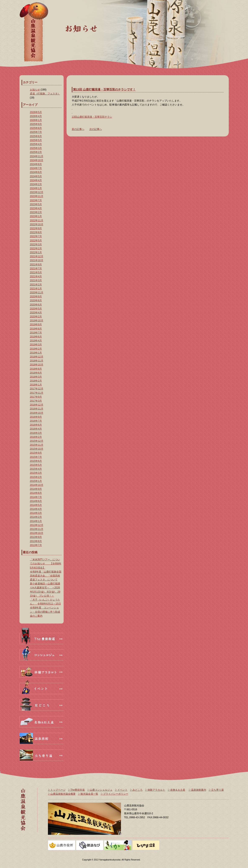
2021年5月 (36, 272)
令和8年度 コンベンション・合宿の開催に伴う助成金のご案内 (45, 612)
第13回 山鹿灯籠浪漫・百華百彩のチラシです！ (104, 89)
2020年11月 (37, 293)
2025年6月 (36, 136)
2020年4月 (36, 313)
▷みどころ (136, 790)
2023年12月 (37, 192)
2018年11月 (37, 361)
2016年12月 (37, 405)
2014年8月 (36, 493)
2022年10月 (37, 224)
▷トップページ (57, 790)
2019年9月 (36, 325)
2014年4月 (36, 509)
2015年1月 (36, 481)
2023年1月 (36, 216)
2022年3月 (36, 244)
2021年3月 (36, 280)
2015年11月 (37, 445)
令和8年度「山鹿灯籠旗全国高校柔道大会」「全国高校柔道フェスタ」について (46, 576)
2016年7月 (36, 421)
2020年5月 (36, 309)
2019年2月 (36, 349)
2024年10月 (37, 160)
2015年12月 (37, 441)
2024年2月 (36, 184)
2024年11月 (37, 156)
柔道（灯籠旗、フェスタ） (45, 94)
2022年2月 (36, 248)
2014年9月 (36, 489)
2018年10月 (37, 365)
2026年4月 (36, 116)
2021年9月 (36, 265)
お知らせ (35, 90)
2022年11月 (37, 220)
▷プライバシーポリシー (114, 794)
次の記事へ (96, 129)
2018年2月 (36, 381)
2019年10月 (37, 321)
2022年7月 (36, 236)
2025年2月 (36, 152)
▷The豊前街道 (76, 790)
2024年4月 (36, 180)
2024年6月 (36, 172)
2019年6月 (36, 337)
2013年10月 (37, 533)
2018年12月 (37, 357)
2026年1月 (36, 120)
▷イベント (121, 790)
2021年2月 (36, 285)
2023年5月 (36, 204)
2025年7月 (36, 132)
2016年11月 (37, 409)
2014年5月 (36, 505)
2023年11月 (37, 196)
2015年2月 (36, 477)
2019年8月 (36, 329)
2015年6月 (36, 461)
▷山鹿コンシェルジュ (100, 790)
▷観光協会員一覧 (88, 794)
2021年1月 (36, 289)
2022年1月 (36, 252)
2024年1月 (36, 188)
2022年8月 (36, 232)
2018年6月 (36, 373)
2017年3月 (36, 401)
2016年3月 (36, 433)
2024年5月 (36, 176)
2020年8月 (36, 300)
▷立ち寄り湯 (216, 790)
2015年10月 (37, 449)
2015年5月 (36, 465)
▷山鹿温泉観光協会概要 (62, 794)
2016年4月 (36, 429)
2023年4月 (36, 208)
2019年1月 (36, 353)
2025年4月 (36, 144)
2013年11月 (37, 529)
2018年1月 (36, 385)
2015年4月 (36, 469)
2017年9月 (36, 397)
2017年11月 (37, 393)
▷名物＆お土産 (176, 790)
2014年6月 (36, 501)
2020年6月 (36, 305)
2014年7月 (36, 497)
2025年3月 (36, 148)
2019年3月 (36, 345)
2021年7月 (36, 269)
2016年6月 (36, 425)
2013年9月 (36, 537)
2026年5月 (36, 112)
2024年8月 (36, 164)
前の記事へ (78, 129)
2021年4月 (36, 276)
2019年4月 (36, 341)
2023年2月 (36, 212)
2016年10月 (37, 413)
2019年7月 (36, 333)
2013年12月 (37, 525)
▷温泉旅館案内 (197, 790)
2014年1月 (36, 521)
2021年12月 (37, 256)
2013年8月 (36, 541)
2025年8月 (36, 128)
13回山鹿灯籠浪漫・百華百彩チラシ (92, 117)
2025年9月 (36, 124)
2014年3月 (36, 513)
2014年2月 (36, 517)
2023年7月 (36, 200)
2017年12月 (37, 389)
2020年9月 (36, 297)
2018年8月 (36, 369)
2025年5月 (36, 140)
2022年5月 (36, 241)
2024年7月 (36, 168)
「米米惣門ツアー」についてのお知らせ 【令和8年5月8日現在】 (46, 564)
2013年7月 (36, 545)
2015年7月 (36, 457)
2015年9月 (36, 453)
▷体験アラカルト (155, 790)
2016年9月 (36, 417)
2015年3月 (36, 473)
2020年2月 (36, 317)
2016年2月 (36, 437)
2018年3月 (36, 377)
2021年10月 (37, 260)
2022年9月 (36, 228)
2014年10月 (37, 485)
